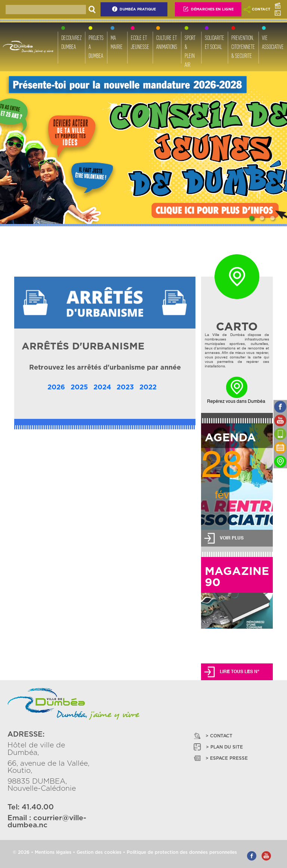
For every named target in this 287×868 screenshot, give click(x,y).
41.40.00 (38, 807)
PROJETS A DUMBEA (96, 47)
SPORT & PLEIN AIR (190, 51)
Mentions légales (53, 852)
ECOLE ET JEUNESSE (140, 42)
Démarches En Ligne (208, 9)
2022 (148, 388)
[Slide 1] (251, 218)
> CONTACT (212, 736)
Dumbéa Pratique (134, 9)
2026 (56, 388)
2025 (79, 388)
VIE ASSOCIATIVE (273, 42)
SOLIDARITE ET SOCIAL (215, 42)
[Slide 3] (272, 218)
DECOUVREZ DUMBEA (71, 42)
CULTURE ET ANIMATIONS (167, 42)
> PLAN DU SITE (218, 747)
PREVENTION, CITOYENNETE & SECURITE (243, 47)
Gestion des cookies (99, 852)
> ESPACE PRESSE (220, 758)
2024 (102, 388)
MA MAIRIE (117, 42)
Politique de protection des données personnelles (182, 852)
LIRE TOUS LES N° (240, 672)
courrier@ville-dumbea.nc (47, 822)
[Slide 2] (262, 218)
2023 (125, 388)
